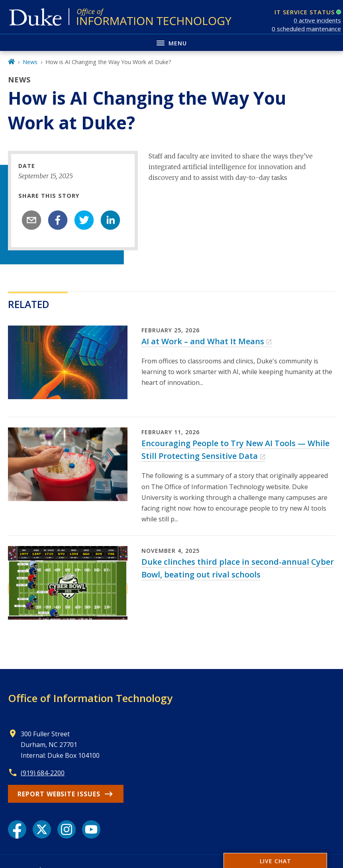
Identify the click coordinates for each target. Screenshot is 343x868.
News (30, 62)
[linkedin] (110, 220)
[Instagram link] (67, 829)
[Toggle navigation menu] (171, 42)
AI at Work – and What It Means (203, 341)
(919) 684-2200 (43, 773)
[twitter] (84, 220)
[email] (31, 220)
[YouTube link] (91, 829)
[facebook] (58, 220)
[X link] (42, 829)
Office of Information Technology (90, 698)
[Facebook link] (17, 829)
